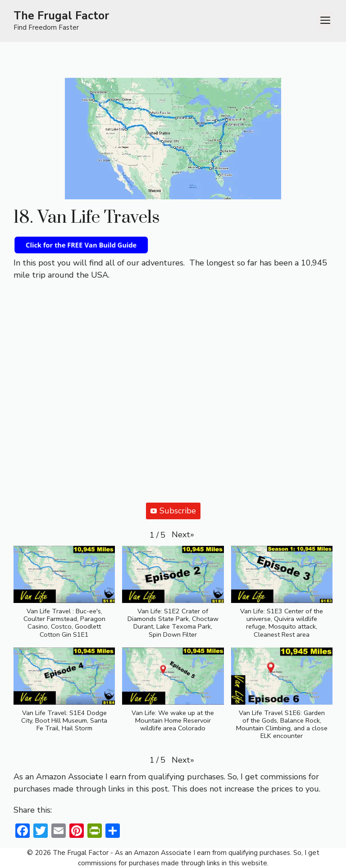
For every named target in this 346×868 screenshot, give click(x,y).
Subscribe (173, 511)
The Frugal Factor (61, 16)
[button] (183, 535)
